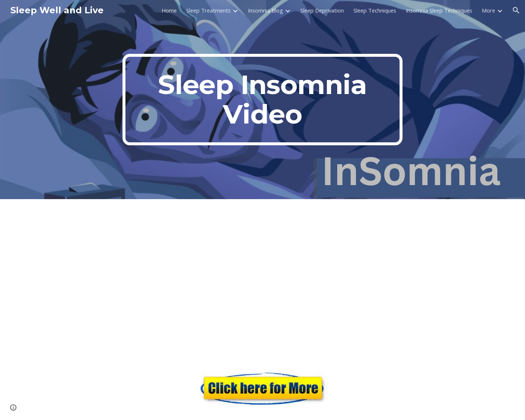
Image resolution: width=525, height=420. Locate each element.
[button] (516, 10)
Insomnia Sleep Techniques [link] (439, 10)
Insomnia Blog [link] (265, 10)
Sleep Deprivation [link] (322, 10)
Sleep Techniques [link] (375, 10)
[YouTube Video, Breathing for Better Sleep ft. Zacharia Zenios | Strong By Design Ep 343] (262, 278)
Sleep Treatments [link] (208, 10)
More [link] (488, 10)
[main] (263, 100)
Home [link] (169, 10)
